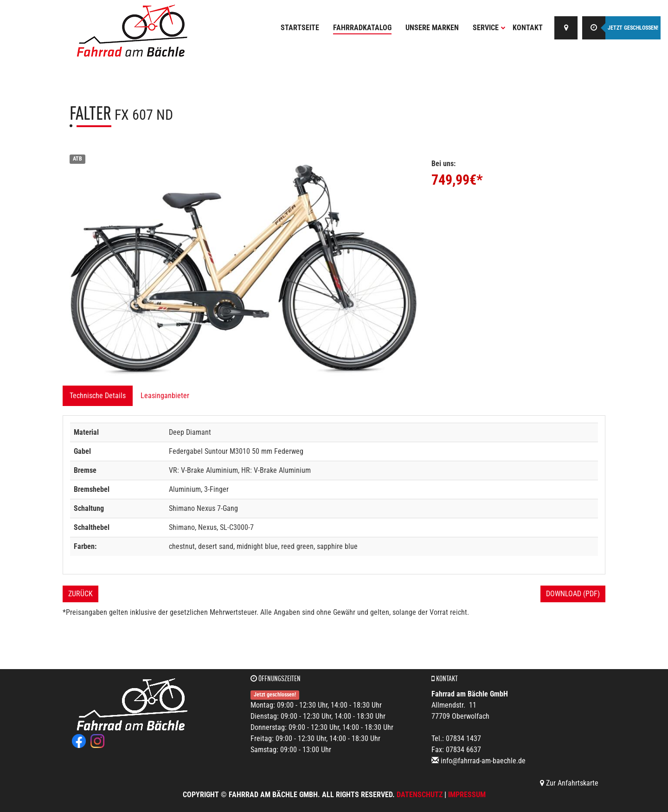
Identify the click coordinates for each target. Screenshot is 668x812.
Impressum (467, 795)
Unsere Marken (432, 28)
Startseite (300, 28)
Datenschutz (420, 795)
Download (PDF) (573, 594)
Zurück (80, 594)
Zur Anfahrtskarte (569, 783)
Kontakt (528, 28)
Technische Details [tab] (98, 396)
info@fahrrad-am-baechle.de (483, 761)
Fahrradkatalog (362, 28)
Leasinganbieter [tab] (165, 396)
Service (489, 28)
